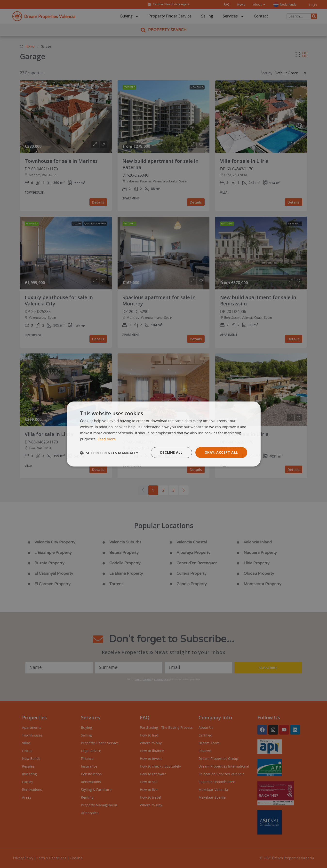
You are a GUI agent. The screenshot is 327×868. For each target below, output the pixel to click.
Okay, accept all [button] (221, 452)
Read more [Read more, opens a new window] (107, 439)
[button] (109, 453)
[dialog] (164, 434)
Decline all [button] (171, 452)
